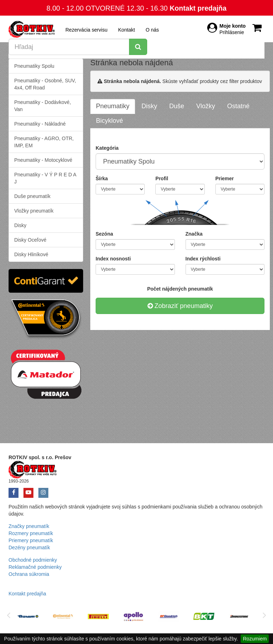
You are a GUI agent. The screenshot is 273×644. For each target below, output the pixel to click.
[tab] (113, 106)
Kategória (107, 148)
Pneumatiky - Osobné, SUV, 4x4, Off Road (45, 84)
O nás (152, 30)
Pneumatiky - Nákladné (40, 124)
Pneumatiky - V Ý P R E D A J (45, 178)
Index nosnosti (113, 259)
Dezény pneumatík (29, 547)
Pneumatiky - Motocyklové (43, 160)
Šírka (102, 178)
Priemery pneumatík (31, 540)
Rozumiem (255, 639)
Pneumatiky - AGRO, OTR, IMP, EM (44, 142)
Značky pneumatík (29, 526)
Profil (162, 178)
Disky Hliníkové (31, 254)
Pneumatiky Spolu (34, 66)
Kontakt (126, 30)
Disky (20, 225)
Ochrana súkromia (29, 574)
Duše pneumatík (32, 196)
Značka (194, 234)
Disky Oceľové (30, 240)
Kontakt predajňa (198, 8)
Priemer (225, 178)
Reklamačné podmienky (35, 567)
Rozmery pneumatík (31, 533)
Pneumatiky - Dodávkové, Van (43, 106)
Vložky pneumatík (34, 211)
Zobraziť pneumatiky (180, 306)
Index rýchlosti (203, 259)
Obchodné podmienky (33, 560)
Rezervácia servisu (86, 30)
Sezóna (104, 234)
